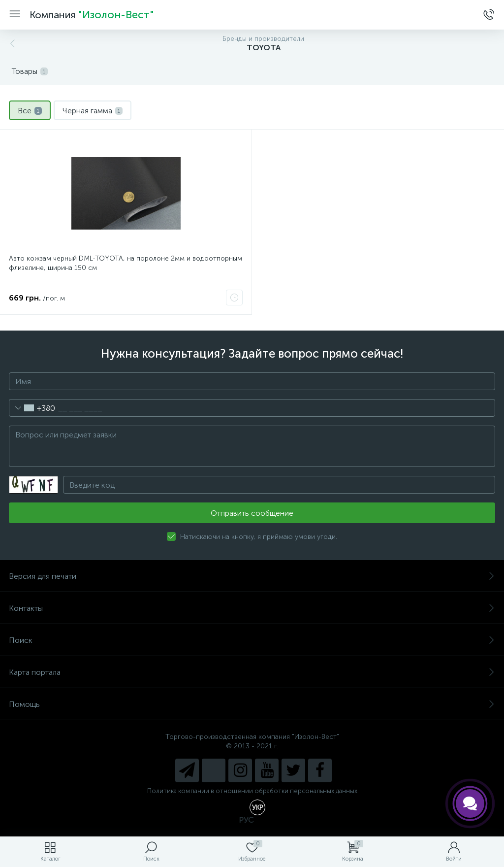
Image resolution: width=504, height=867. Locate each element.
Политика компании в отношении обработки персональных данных (252, 791)
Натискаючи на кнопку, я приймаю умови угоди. (259, 537)
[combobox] (32, 408)
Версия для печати (252, 576)
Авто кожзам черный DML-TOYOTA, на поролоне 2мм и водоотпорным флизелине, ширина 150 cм (126, 263)
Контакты (252, 608)
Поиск (252, 640)
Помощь (252, 704)
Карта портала (252, 672)
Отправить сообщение (252, 513)
